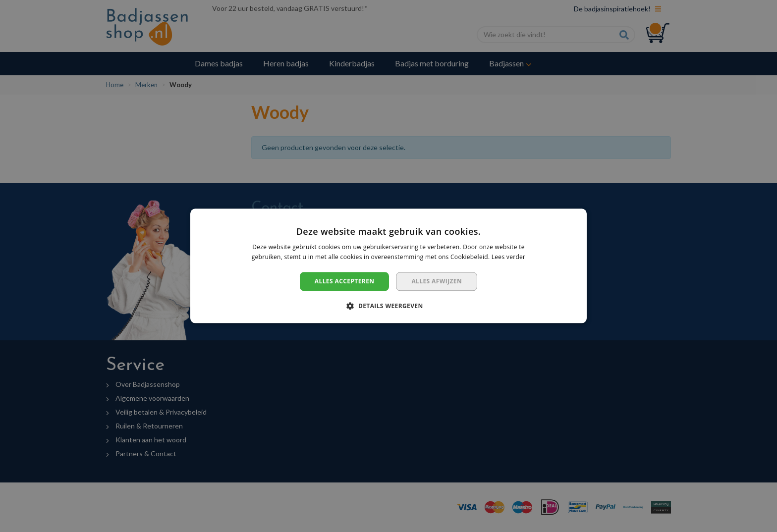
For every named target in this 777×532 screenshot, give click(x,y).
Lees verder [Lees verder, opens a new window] (509, 257)
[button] (388, 306)
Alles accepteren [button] (345, 281)
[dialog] (388, 266)
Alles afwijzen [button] (437, 281)
